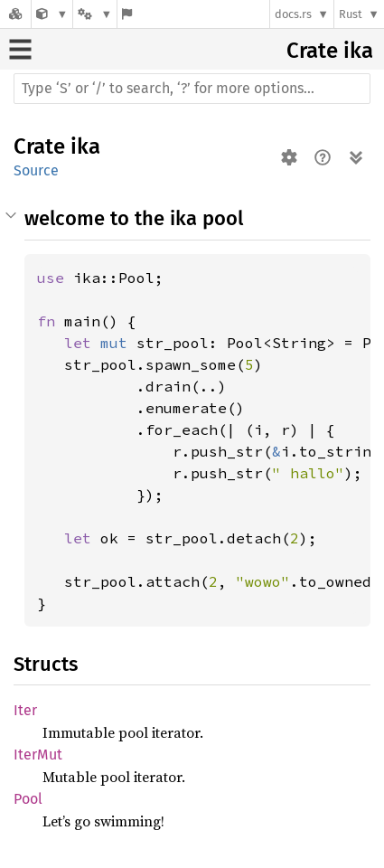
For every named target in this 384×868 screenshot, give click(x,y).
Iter (25, 710)
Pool (28, 799)
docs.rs (293, 14)
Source (36, 170)
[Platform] (95, 14)
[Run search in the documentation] (192, 89)
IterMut (38, 755)
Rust (351, 14)
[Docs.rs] (15, 14)
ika (358, 51)
